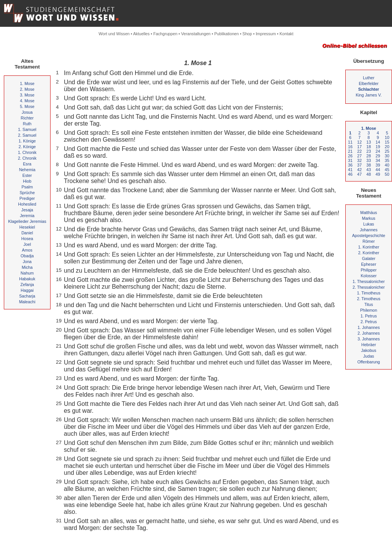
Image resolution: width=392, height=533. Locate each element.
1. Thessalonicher (369, 281)
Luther (369, 78)
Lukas (369, 224)
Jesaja (27, 210)
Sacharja (27, 296)
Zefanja (27, 284)
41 (350, 170)
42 (359, 170)
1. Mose (27, 83)
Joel (27, 244)
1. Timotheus (368, 293)
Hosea (27, 239)
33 (369, 160)
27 (359, 156)
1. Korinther (368, 247)
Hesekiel (27, 227)
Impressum (266, 34)
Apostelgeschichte (369, 235)
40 (387, 165)
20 (387, 147)
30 (387, 156)
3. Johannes (369, 339)
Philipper (368, 270)
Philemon (369, 310)
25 (387, 151)
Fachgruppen (166, 34)
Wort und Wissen (114, 34)
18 (369, 147)
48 (369, 174)
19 (378, 147)
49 (378, 174)
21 (350, 151)
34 (378, 160)
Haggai (27, 290)
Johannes (369, 230)
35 (387, 160)
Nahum (27, 273)
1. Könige (27, 141)
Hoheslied (27, 204)
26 (350, 156)
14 (378, 142)
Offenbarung (368, 362)
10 (387, 137)
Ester (27, 175)
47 (359, 174)
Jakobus (369, 350)
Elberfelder (369, 83)
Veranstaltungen (196, 34)
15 (387, 142)
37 (359, 165)
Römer (369, 241)
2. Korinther (368, 253)
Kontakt (286, 34)
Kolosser (368, 276)
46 (350, 174)
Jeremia (27, 216)
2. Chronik (27, 158)
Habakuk (27, 279)
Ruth (27, 124)
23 (369, 151)
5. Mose (27, 106)
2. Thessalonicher (369, 287)
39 (378, 165)
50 (387, 174)
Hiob (27, 181)
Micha (27, 267)
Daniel (27, 233)
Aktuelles (141, 34)
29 (378, 156)
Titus (369, 304)
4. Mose (27, 101)
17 (359, 147)
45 (387, 170)
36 (350, 165)
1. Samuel (27, 129)
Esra (27, 164)
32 (359, 160)
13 (369, 142)
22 (359, 151)
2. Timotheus (368, 299)
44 (378, 170)
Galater (369, 258)
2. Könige (27, 147)
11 (350, 142)
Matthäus (369, 213)
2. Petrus (369, 322)
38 (369, 165)
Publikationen (227, 34)
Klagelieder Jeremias (27, 221)
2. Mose (27, 89)
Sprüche (27, 193)
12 (359, 142)
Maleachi (27, 302)
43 (369, 170)
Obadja (27, 256)
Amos (27, 250)
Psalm (27, 187)
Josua (27, 112)
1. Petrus (369, 316)
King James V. (369, 95)
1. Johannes (369, 327)
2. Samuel (27, 135)
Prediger (27, 198)
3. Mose (27, 95)
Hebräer (369, 345)
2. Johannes (369, 333)
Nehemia (27, 170)
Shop (247, 34)
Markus (369, 218)
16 (350, 147)
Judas (369, 356)
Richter (27, 118)
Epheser (369, 264)
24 (378, 151)
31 (350, 160)
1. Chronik (27, 152)
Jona (27, 262)
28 (369, 156)
